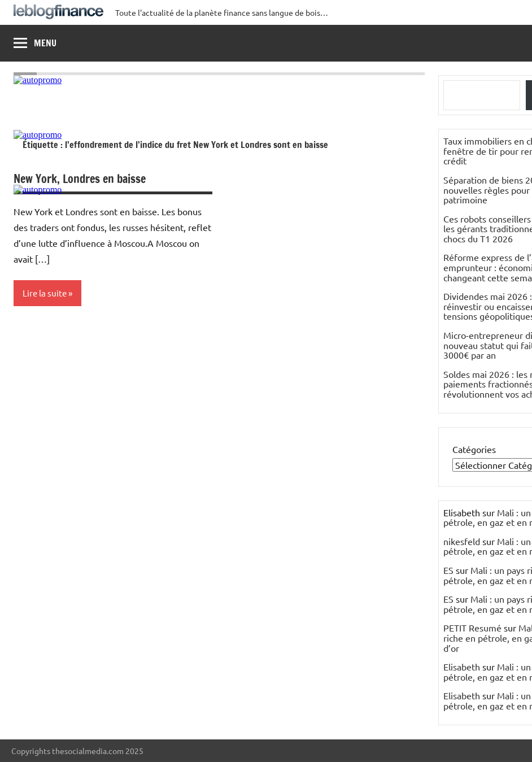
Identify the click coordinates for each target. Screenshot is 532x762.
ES (448, 570)
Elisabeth (462, 667)
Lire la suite (45, 293)
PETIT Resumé (472, 628)
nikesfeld (462, 541)
